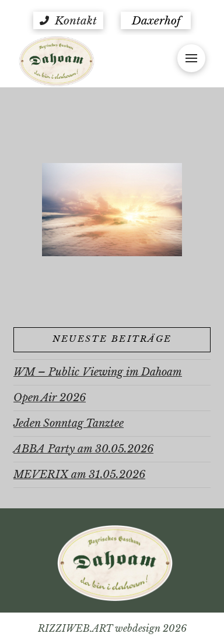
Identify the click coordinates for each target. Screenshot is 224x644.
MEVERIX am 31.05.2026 (79, 475)
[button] (68, 20)
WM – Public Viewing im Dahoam (98, 372)
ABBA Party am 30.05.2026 (83, 449)
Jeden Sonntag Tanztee (69, 423)
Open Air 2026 (50, 398)
